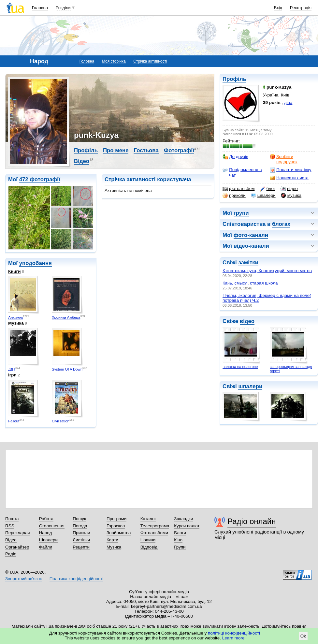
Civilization (61, 421)
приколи (234, 196)
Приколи (81, 533)
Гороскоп (116, 526)
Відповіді (150, 547)
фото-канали (251, 235)
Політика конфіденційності (76, 579)
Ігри (12, 375)
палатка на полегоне (240, 367)
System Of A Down (67, 369)
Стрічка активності (150, 61)
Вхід (278, 8)
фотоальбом (238, 189)
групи (241, 213)
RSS (10, 526)
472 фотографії (40, 179)
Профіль (234, 79)
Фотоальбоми (154, 533)
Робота (46, 519)
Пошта (12, 519)
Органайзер (17, 547)
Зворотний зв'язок (23, 579)
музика (291, 196)
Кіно (178, 540)
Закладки (183, 519)
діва (288, 102)
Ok (303, 636)
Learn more (233, 638)
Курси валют (187, 526)
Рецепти (81, 547)
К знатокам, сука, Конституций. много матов (267, 271)
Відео (82, 161)
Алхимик (15, 317)
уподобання (36, 263)
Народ (46, 533)
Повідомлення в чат (242, 172)
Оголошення (52, 526)
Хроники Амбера (66, 317)
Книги (14, 271)
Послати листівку (290, 170)
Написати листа (289, 178)
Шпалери (48, 540)
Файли (46, 547)
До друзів (235, 157)
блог (267, 189)
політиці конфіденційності (234, 633)
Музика (16, 323)
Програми (116, 519)
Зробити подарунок (284, 159)
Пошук (79, 519)
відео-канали (251, 246)
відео (289, 189)
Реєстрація (301, 8)
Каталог (148, 519)
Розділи (63, 8)
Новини (148, 540)
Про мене (116, 150)
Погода (80, 526)
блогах (281, 224)
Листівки (81, 540)
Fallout (14, 421)
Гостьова (146, 150)
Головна (40, 8)
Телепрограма (155, 526)
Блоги (180, 533)
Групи (180, 547)
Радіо (11, 554)
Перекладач (17, 533)
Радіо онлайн (252, 521)
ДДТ (12, 369)
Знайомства (119, 533)
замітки (248, 263)
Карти (112, 540)
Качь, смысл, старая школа (250, 283)
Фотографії (179, 150)
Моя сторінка (114, 61)
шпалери (263, 196)
